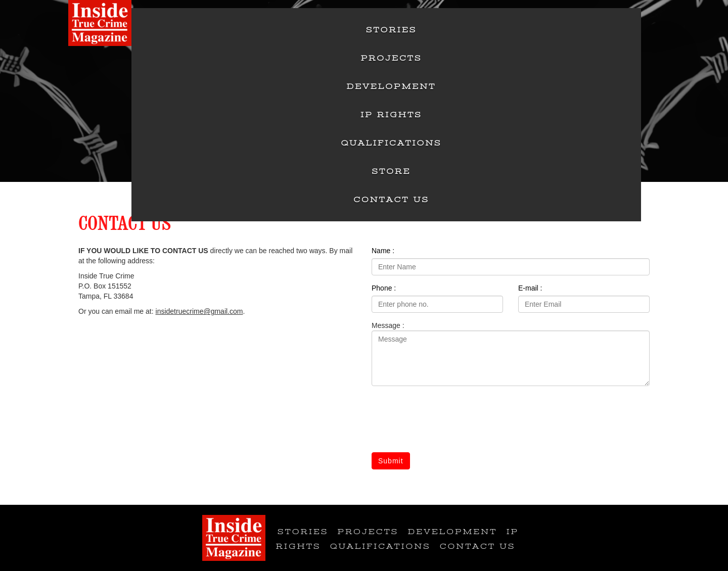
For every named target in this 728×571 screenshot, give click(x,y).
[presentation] (448, 421)
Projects (392, 58)
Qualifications (392, 143)
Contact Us (391, 200)
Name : (383, 251)
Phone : (384, 288)
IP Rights (391, 115)
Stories (391, 30)
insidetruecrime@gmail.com (199, 311)
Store (392, 171)
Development (392, 86)
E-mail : (530, 288)
